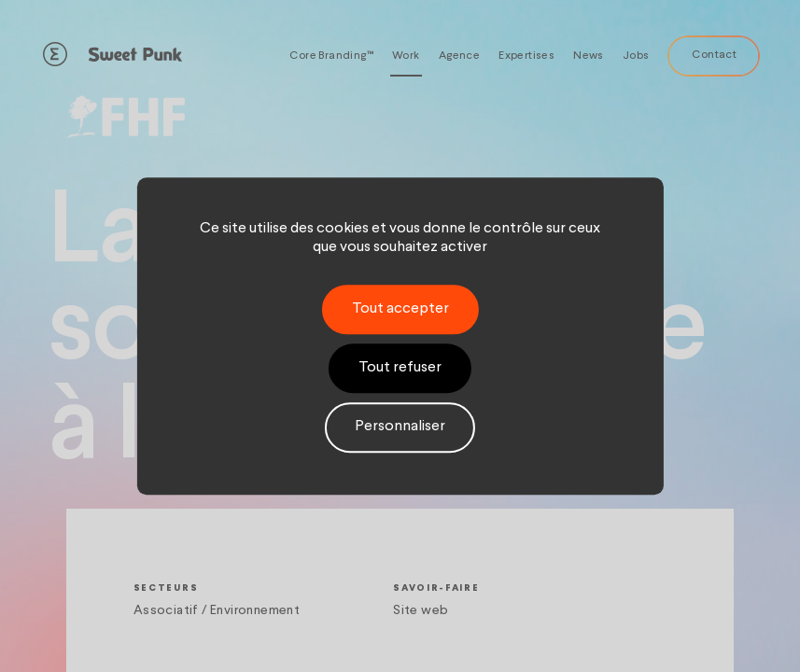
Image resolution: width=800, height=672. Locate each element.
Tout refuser (400, 368)
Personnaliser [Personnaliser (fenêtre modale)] (400, 427)
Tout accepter (400, 309)
